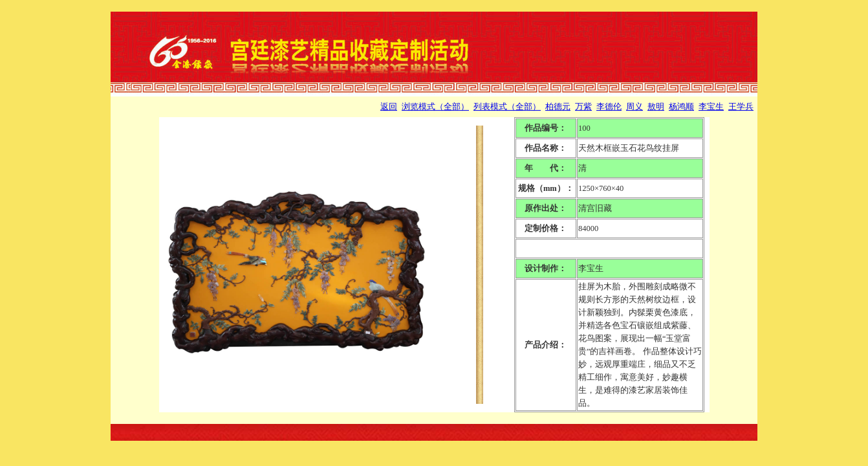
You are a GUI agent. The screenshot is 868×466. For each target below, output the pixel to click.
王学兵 (741, 107)
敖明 (656, 107)
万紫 (583, 107)
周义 (635, 107)
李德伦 (609, 107)
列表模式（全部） (507, 107)
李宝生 (711, 107)
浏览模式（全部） (435, 107)
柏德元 (558, 107)
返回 (389, 107)
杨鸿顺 (681, 107)
